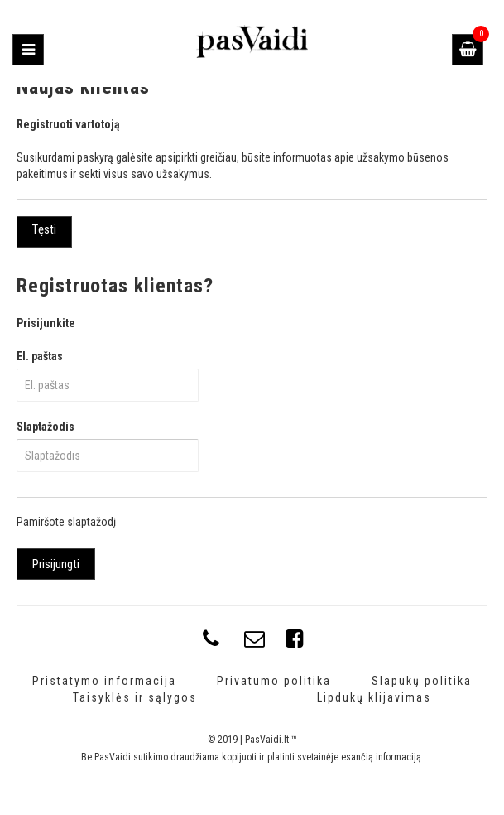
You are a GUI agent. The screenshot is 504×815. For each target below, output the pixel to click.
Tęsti (44, 229)
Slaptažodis (46, 427)
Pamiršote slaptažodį (66, 522)
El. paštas (40, 356)
